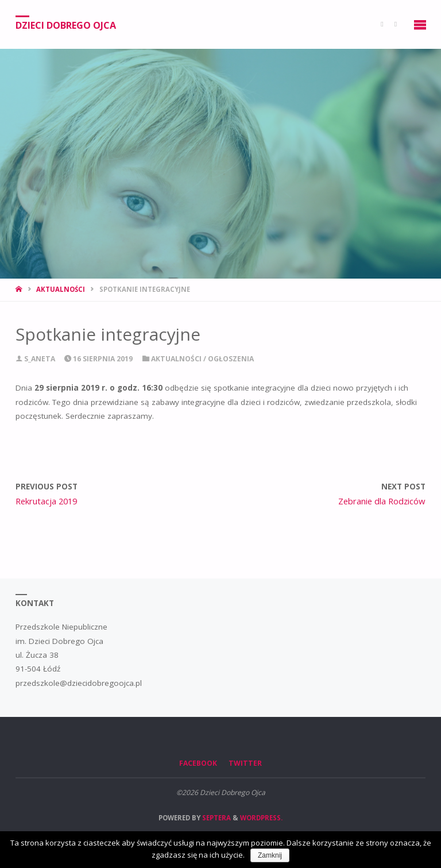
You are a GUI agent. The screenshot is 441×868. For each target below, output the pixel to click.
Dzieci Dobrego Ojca (66, 25)
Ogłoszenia (231, 359)
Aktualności (61, 289)
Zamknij (270, 855)
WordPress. (261, 818)
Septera (216, 818)
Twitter (245, 763)
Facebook (198, 763)
